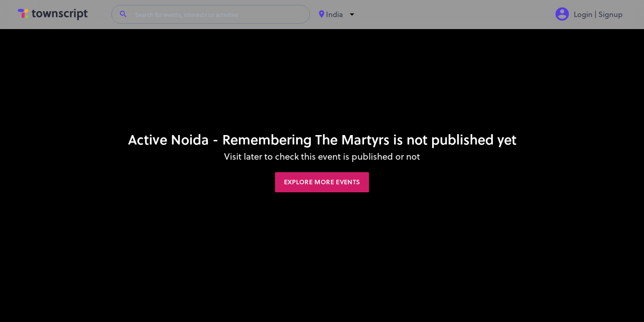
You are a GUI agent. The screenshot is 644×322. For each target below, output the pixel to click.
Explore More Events (322, 182)
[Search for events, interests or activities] (219, 14)
